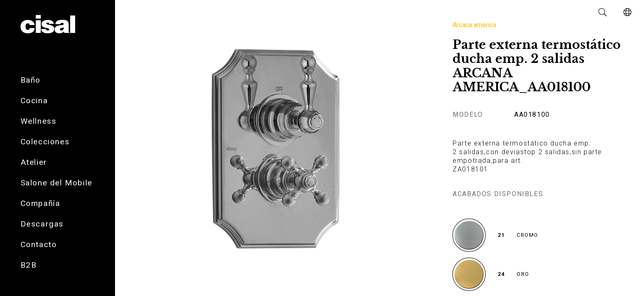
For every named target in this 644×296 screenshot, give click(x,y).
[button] (603, 12)
